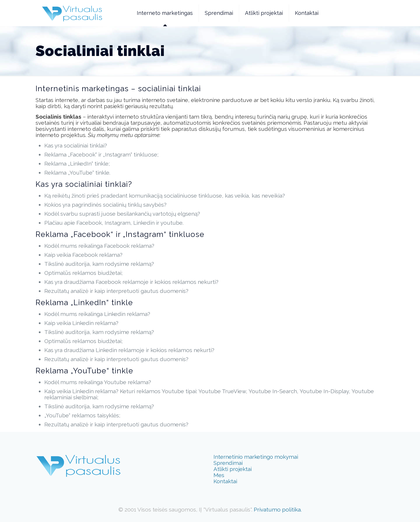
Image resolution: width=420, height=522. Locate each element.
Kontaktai (225, 481)
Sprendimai (228, 463)
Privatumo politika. (278, 509)
